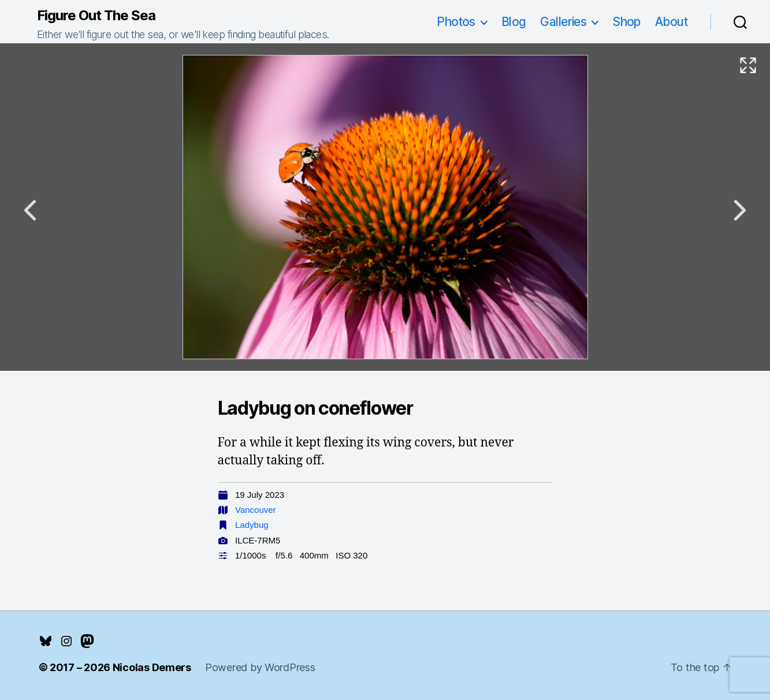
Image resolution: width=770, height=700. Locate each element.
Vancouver (256, 510)
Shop (626, 22)
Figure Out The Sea (96, 16)
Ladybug (252, 525)
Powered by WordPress (260, 667)
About (671, 22)
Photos (456, 22)
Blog (514, 22)
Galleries (563, 22)
